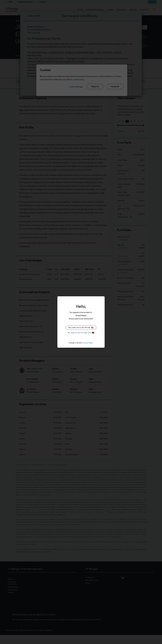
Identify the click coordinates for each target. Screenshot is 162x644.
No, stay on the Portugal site (81, 333)
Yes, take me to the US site (81, 328)
